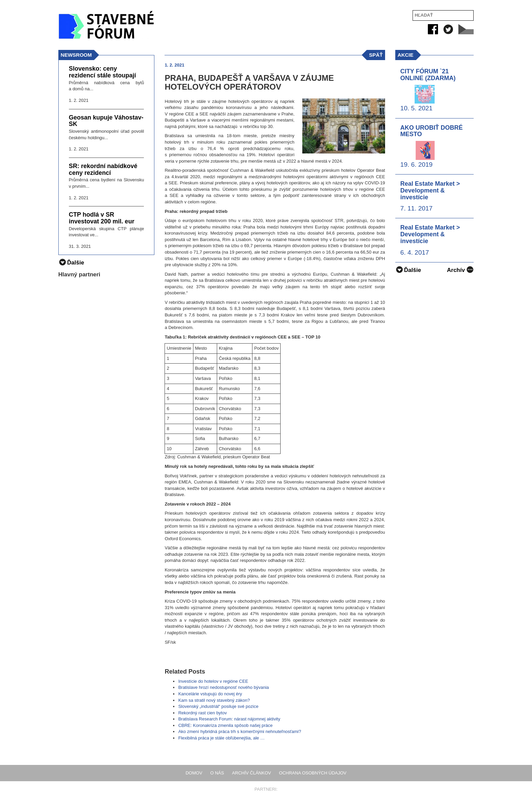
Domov (194, 773)
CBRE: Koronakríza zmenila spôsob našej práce (225, 725)
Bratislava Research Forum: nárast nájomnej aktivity (229, 719)
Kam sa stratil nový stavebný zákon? (214, 700)
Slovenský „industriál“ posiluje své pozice (218, 706)
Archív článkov (252, 773)
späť (376, 55)
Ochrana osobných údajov (313, 773)
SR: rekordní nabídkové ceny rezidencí (103, 170)
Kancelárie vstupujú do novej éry (210, 694)
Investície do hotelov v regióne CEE (213, 681)
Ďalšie (408, 270)
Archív (460, 269)
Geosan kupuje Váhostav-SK (106, 121)
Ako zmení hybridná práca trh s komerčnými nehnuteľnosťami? (240, 731)
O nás (217, 773)
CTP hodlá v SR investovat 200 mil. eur (102, 218)
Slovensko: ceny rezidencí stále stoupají (102, 72)
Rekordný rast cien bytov (202, 713)
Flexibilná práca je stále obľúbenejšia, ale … (221, 738)
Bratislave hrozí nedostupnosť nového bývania (223, 687)
